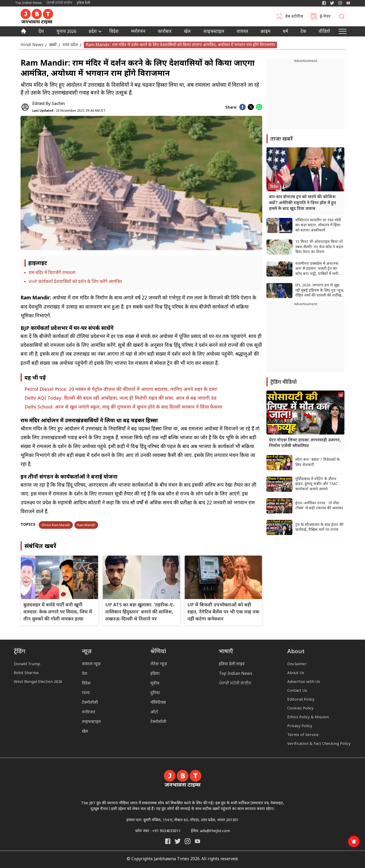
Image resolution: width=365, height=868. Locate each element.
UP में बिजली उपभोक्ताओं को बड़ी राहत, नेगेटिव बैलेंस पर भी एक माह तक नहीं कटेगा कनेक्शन (223, 612)
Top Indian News (28, 3)
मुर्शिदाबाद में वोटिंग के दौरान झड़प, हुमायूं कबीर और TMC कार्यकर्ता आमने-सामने (316, 484)
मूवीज (155, 684)
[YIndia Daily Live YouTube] (348, 3)
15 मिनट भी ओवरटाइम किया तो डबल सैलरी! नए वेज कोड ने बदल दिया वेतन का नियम (319, 247)
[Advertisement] (305, 339)
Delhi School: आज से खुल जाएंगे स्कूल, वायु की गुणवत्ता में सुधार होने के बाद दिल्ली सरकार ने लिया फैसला (123, 407)
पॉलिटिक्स (158, 703)
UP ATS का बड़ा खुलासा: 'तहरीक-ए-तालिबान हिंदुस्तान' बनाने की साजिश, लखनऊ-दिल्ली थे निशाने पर (140, 612)
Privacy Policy (300, 726)
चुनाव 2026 (66, 32)
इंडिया (155, 674)
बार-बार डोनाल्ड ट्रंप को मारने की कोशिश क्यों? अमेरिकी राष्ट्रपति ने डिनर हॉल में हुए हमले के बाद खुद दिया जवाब (303, 203)
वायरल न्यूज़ (91, 664)
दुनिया (155, 693)
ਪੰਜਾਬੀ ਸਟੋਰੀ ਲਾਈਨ (59, 3)
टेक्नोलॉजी (90, 703)
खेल (187, 32)
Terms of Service (303, 735)
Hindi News (32, 45)
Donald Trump (27, 664)
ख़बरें (53, 45)
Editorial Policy (301, 700)
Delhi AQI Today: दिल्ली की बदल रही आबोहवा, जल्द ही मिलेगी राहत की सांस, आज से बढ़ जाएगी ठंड (120, 398)
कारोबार (165, 32)
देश (41, 32)
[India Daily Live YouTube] (197, 841)
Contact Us (297, 691)
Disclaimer (297, 664)
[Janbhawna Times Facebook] (324, 3)
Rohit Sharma (26, 673)
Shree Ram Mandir (56, 525)
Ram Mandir (86, 525)
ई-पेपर (325, 17)
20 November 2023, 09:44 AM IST (69, 111)
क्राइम (265, 32)
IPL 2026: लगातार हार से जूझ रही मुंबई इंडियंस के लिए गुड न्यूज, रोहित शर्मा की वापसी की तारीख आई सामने (320, 291)
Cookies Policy (300, 709)
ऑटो (154, 712)
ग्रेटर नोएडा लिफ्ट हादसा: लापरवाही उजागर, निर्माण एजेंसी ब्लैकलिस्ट (305, 443)
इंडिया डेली (83, 3)
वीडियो (324, 32)
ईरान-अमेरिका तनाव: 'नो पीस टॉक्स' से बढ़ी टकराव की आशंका (319, 506)
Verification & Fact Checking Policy (319, 744)
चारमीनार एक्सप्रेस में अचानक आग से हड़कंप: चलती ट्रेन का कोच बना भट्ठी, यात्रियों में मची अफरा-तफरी (317, 269)
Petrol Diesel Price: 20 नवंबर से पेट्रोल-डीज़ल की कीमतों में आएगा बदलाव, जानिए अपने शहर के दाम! (121, 390)
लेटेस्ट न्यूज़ (159, 664)
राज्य (86, 693)
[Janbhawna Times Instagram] (340, 3)
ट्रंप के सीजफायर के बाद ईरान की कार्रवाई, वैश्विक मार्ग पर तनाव (319, 528)
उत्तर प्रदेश (70, 45)
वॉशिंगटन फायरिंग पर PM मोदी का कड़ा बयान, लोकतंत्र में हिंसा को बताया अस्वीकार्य (318, 225)
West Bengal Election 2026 (38, 682)
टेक (303, 32)
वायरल (242, 32)
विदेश (114, 32)
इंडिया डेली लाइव (232, 664)
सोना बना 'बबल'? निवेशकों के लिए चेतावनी (318, 463)
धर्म (285, 32)
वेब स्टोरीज (294, 17)
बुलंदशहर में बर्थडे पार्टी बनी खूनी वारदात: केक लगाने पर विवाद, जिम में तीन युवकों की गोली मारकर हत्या (58, 612)
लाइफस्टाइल (91, 722)
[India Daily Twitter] (332, 3)
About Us (296, 673)
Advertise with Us (304, 682)
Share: (231, 108)
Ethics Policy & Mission (308, 717)
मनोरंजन (138, 32)
